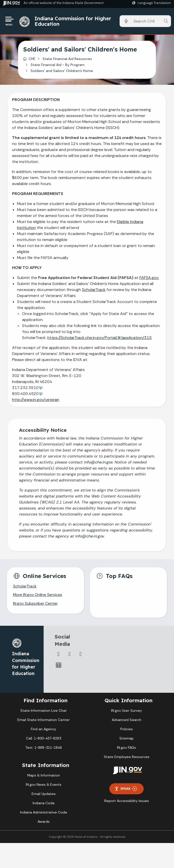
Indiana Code (44, 804)
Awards (44, 822)
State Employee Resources (127, 758)
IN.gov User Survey (126, 711)
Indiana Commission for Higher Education (73, 21)
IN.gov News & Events (44, 785)
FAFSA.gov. (149, 278)
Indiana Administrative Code (44, 813)
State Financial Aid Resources (67, 59)
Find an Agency (43, 730)
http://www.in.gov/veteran (36, 400)
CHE (32, 59)
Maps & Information (44, 776)
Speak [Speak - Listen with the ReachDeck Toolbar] (126, 790)
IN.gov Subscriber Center (35, 604)
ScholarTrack (94, 290)
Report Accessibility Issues (127, 802)
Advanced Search (127, 721)
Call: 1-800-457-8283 (44, 739)
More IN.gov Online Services (38, 596)
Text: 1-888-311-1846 (43, 748)
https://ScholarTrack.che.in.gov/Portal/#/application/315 (100, 338)
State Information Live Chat (43, 711)
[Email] (81, 655)
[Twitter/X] (70, 655)
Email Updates (44, 795)
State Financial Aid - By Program (58, 65)
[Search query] (146, 22)
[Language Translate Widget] (152, 3)
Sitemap (126, 739)
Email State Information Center (43, 721)
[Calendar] (59, 666)
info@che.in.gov (98, 463)
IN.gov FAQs (126, 748)
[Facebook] (59, 655)
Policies (127, 730)
